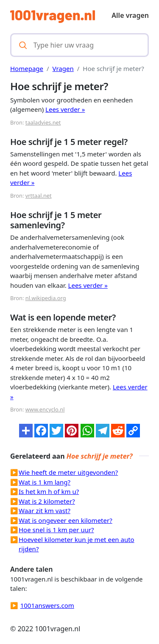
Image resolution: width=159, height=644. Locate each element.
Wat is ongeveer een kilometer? (66, 520)
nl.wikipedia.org (46, 298)
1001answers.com (47, 605)
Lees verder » (65, 109)
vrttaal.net (39, 196)
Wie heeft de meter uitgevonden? (68, 472)
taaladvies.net (43, 122)
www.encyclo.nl (45, 409)
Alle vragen (130, 15)
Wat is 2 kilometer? (47, 501)
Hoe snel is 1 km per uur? (56, 530)
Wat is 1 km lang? (45, 482)
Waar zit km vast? (45, 511)
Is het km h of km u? (49, 491)
